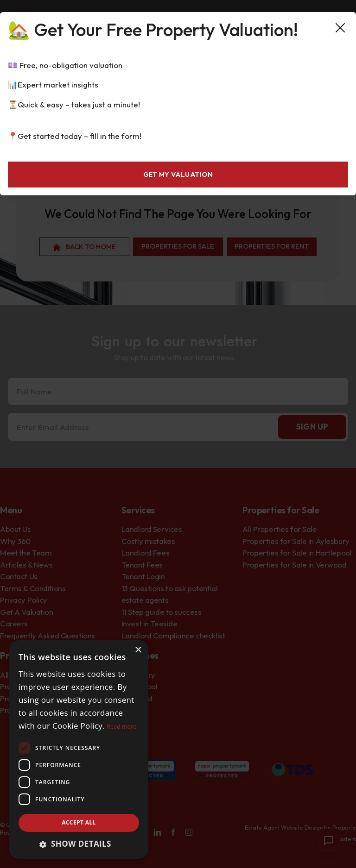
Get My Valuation (178, 174)
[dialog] (79, 749)
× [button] (138, 650)
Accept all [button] (79, 822)
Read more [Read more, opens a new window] (122, 727)
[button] (79, 844)
